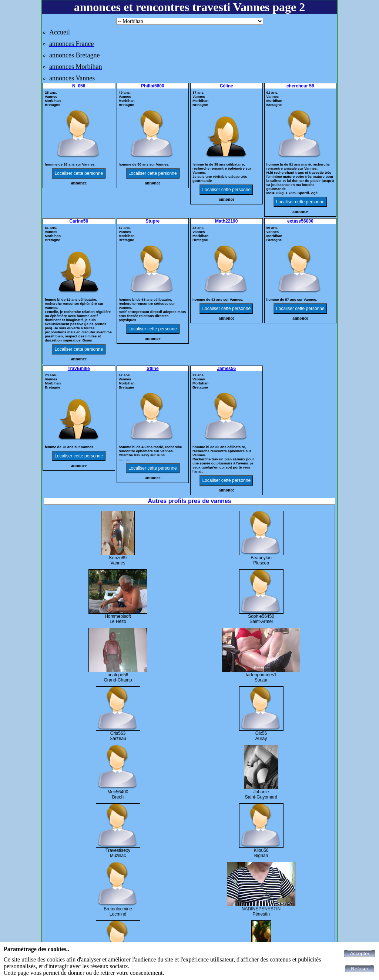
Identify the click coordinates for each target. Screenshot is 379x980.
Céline (227, 86)
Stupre (152, 221)
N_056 (79, 86)
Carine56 (79, 221)
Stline (153, 369)
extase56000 (300, 221)
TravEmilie (79, 369)
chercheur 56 (300, 86)
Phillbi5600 (153, 86)
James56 (226, 369)
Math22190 (226, 221)
